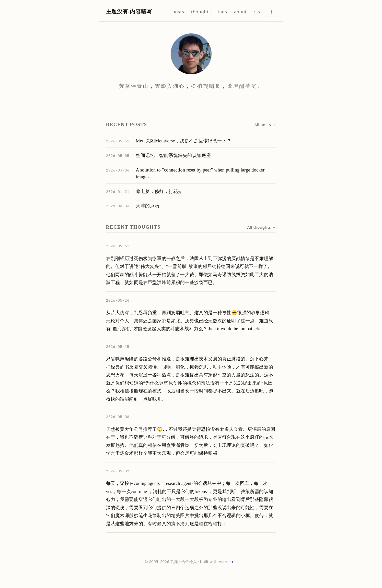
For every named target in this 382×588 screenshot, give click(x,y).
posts (178, 12)
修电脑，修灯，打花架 (159, 191)
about (240, 12)
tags (222, 12)
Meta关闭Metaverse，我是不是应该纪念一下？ (184, 141)
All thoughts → (262, 227)
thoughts (201, 12)
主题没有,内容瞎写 (129, 11)
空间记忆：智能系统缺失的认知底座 (173, 155)
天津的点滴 (148, 206)
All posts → (265, 125)
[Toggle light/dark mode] (272, 12)
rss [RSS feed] (257, 12)
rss (235, 561)
